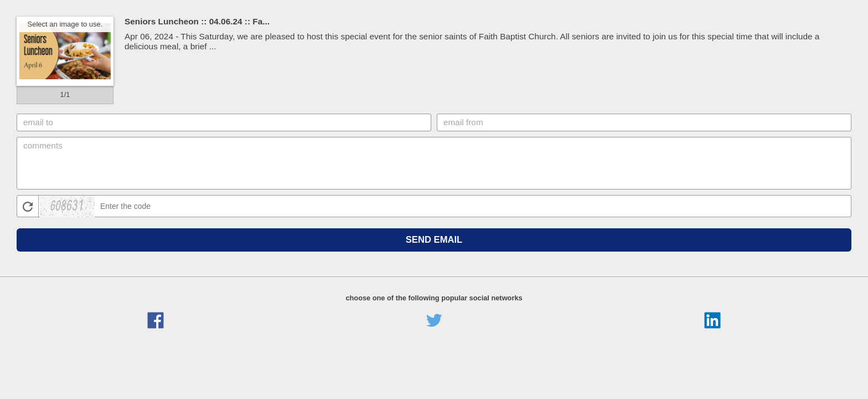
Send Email (434, 240)
